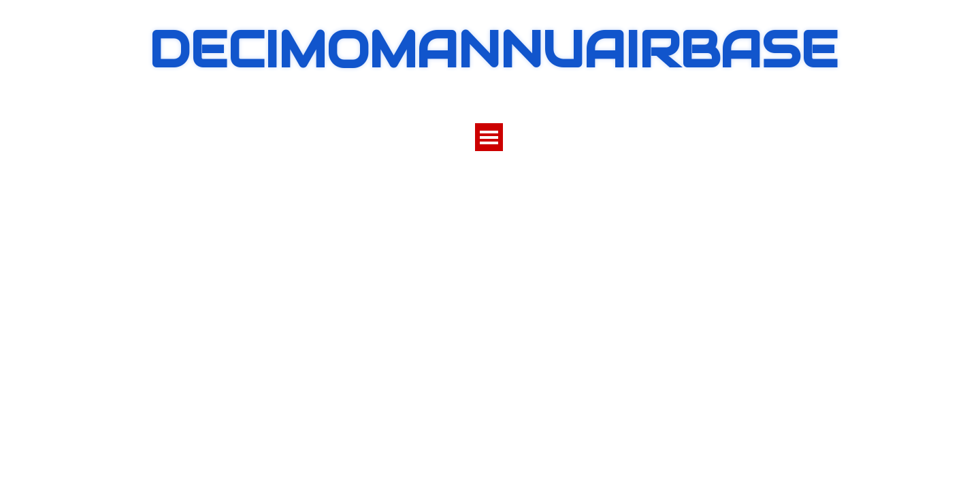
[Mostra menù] (489, 137)
